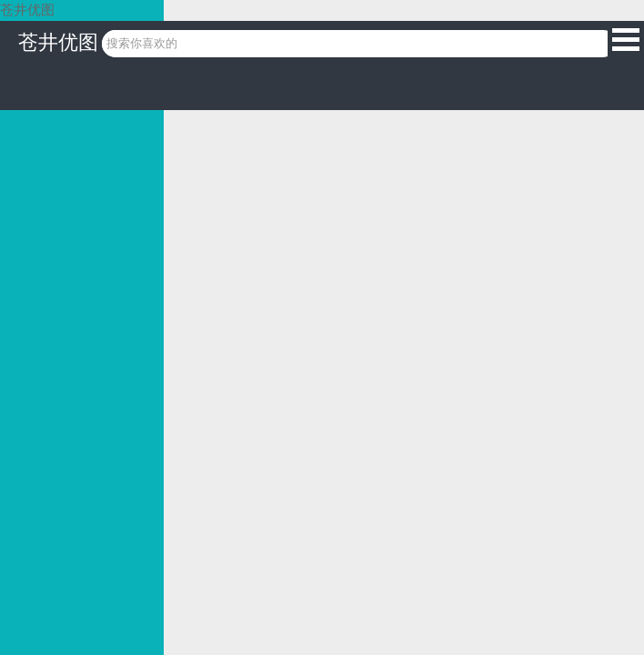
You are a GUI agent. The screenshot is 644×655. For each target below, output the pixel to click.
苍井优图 (58, 42)
